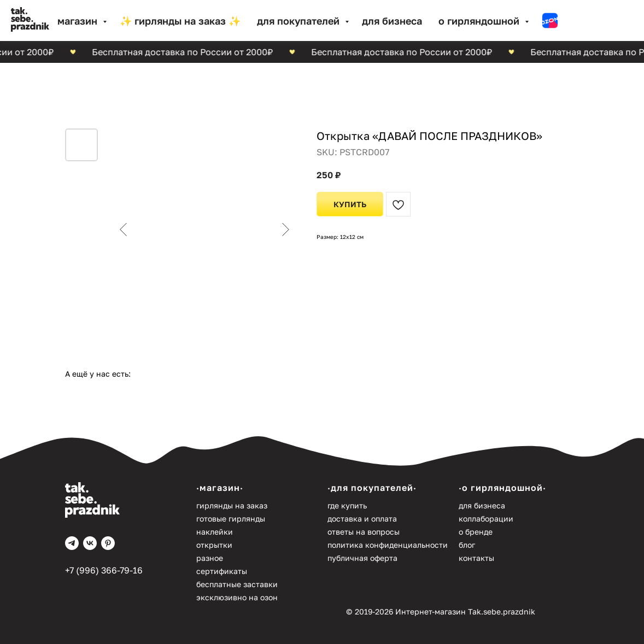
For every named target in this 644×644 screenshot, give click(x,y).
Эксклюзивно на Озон (237, 597)
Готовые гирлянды (231, 519)
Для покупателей (300, 21)
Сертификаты (222, 571)
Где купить (347, 505)
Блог (467, 545)
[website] (550, 21)
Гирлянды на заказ (232, 505)
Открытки (214, 545)
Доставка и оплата (362, 519)
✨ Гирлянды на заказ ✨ (180, 21)
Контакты (476, 558)
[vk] (90, 543)
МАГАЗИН (79, 21)
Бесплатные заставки (237, 584)
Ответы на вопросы (364, 532)
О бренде (476, 532)
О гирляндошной (480, 21)
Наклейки (215, 532)
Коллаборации (486, 519)
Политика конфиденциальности (388, 545)
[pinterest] (108, 543)
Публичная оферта (362, 558)
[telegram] (72, 543)
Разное (210, 558)
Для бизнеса (392, 21)
